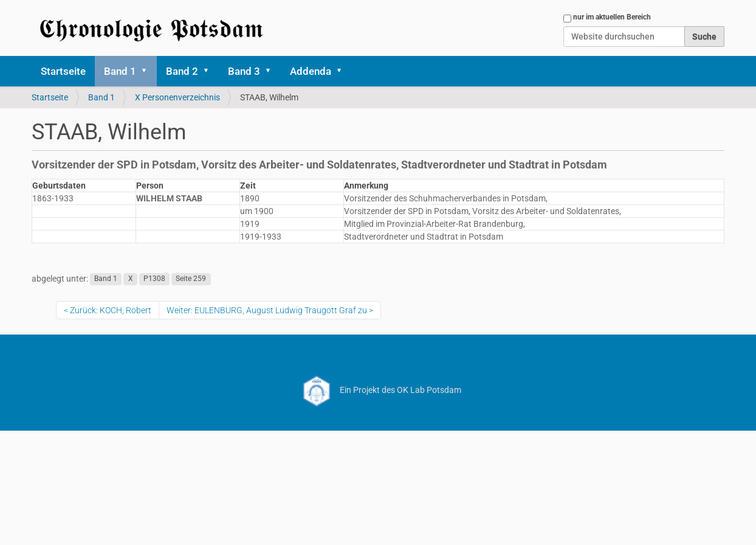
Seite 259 (191, 279)
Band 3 (244, 71)
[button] (148, 71)
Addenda (311, 71)
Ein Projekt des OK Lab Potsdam (378, 390)
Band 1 (120, 71)
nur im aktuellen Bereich (612, 17)
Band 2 (182, 71)
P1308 (154, 279)
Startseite (63, 71)
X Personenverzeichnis (177, 97)
